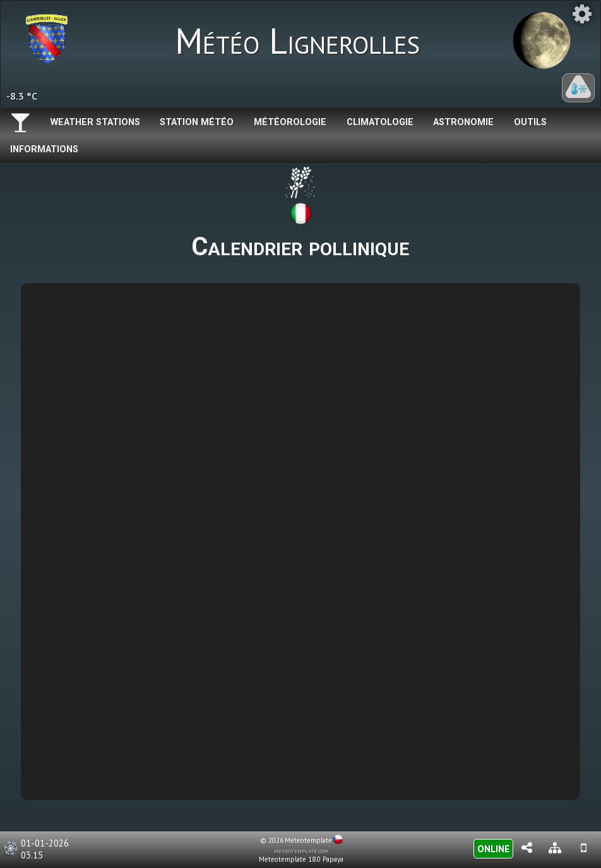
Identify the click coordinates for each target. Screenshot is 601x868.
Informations (44, 149)
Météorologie (290, 122)
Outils (530, 122)
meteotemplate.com (301, 850)
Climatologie (380, 122)
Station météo (197, 122)
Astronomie (463, 122)
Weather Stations (95, 122)
